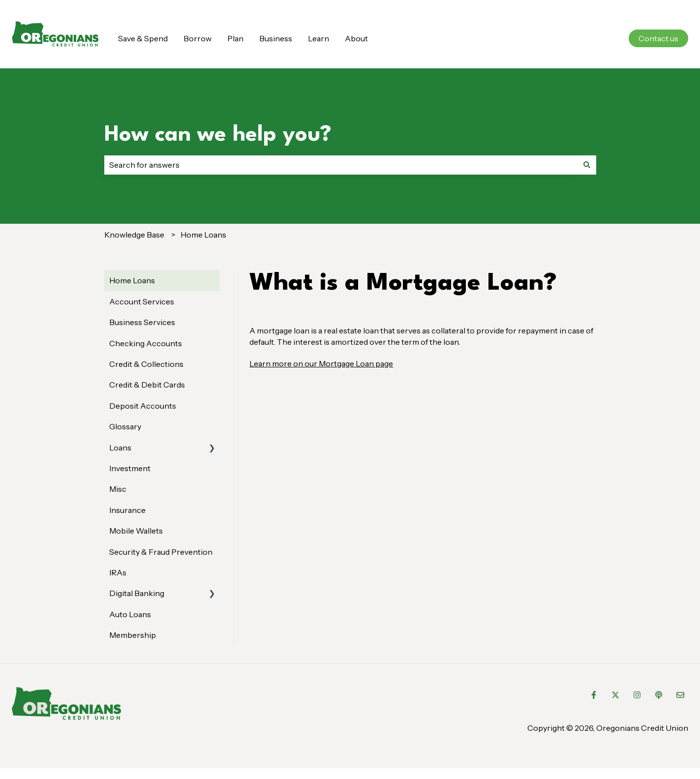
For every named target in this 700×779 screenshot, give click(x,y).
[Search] (587, 165)
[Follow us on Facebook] (594, 695)
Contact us (658, 38)
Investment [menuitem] (130, 468)
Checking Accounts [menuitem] (146, 343)
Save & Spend (143, 38)
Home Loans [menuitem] (132, 280)
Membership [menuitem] (133, 635)
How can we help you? (218, 135)
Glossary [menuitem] (125, 426)
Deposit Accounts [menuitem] (143, 406)
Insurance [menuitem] (127, 510)
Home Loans (203, 235)
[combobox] (341, 165)
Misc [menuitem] (118, 489)
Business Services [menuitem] (142, 322)
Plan (235, 38)
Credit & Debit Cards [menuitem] (147, 385)
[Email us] (680, 695)
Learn (319, 38)
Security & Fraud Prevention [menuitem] (161, 552)
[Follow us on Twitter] (615, 695)
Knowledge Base (134, 235)
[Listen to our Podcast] (659, 695)
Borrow (198, 38)
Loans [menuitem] (120, 448)
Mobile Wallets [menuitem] (136, 531)
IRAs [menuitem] (118, 572)
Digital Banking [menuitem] (137, 593)
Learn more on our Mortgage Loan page (321, 363)
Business (276, 38)
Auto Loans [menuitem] (130, 614)
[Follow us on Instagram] (637, 695)
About (356, 38)
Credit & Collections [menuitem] (146, 364)
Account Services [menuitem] (142, 301)
